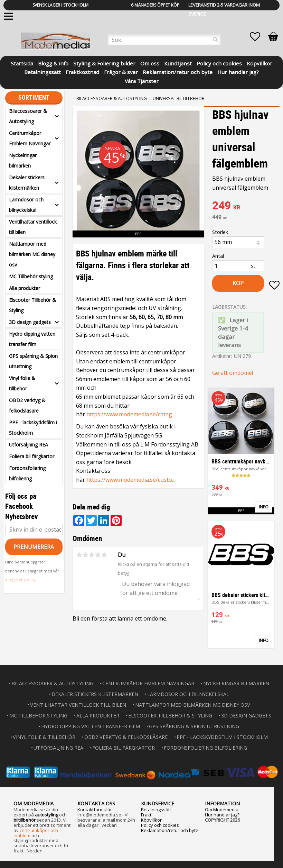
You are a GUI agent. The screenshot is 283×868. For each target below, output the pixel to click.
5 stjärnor (104, 555)
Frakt (146, 815)
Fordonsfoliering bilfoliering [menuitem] (27, 473)
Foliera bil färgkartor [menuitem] (32, 456)
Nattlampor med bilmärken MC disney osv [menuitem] (32, 254)
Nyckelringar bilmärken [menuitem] (23, 160)
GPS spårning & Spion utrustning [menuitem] (33, 361)
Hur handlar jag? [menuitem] (238, 71)
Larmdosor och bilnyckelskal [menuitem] (26, 205)
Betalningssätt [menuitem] (43, 71)
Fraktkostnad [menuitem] (82, 71)
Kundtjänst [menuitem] (178, 63)
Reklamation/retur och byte (170, 830)
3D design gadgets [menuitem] (30, 322)
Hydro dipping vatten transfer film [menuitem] (32, 339)
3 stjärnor (92, 555)
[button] (258, 37)
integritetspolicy (20, 580)
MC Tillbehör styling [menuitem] (31, 276)
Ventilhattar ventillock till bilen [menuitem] (33, 227)
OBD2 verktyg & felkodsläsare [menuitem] (27, 405)
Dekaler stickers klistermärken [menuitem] (27, 183)
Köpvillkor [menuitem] (260, 63)
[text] (246, 206)
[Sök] (216, 40)
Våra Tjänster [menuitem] (142, 80)
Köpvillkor (151, 820)
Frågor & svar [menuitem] (121, 71)
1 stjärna (79, 555)
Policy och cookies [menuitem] (219, 63)
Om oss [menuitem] (150, 63)
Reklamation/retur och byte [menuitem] (178, 71)
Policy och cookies (160, 825)
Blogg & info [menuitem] (53, 63)
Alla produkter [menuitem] (25, 288)
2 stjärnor (86, 555)
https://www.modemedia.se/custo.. (130, 480)
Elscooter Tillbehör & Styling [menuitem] (32, 305)
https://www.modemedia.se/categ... (131, 414)
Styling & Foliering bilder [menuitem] (104, 63)
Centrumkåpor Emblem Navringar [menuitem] (30, 138)
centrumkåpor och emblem (36, 833)
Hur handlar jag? (222, 815)
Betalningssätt (156, 810)
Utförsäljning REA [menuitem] (29, 445)
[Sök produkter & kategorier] (164, 40)
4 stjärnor (98, 555)
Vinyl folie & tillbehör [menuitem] (22, 383)
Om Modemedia (222, 810)
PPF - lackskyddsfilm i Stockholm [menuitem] (33, 428)
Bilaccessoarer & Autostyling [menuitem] (28, 116)
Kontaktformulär (95, 810)
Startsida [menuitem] (22, 63)
